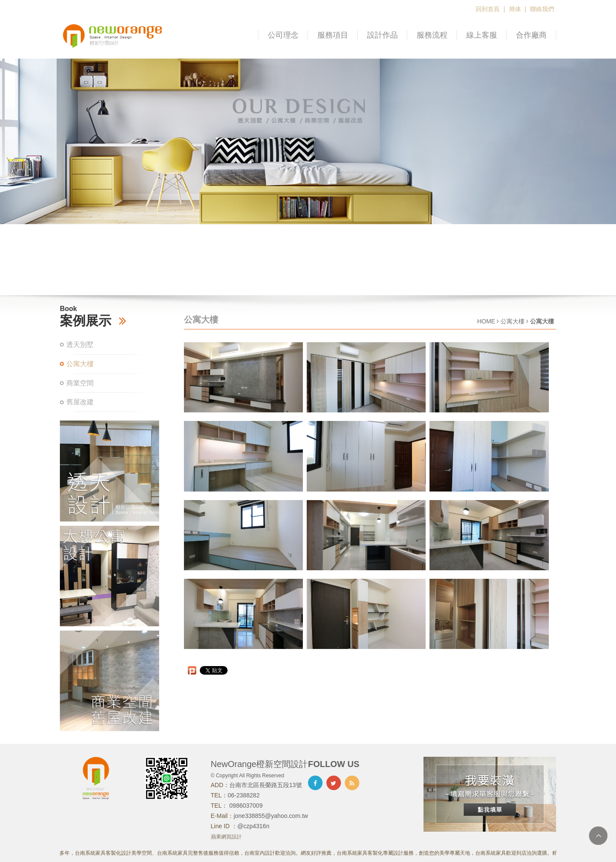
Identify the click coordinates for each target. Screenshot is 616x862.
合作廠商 (531, 35)
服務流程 (432, 35)
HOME (486, 321)
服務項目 (333, 35)
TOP (598, 836)
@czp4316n (253, 826)
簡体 (515, 9)
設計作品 (382, 35)
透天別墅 (80, 345)
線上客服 (482, 35)
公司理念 (283, 35)
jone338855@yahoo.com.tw (271, 816)
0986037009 (245, 806)
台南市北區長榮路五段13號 (266, 785)
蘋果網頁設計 (226, 837)
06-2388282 (244, 795)
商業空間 (80, 383)
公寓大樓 (80, 364)
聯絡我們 (542, 9)
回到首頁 (488, 9)
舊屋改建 (80, 402)
